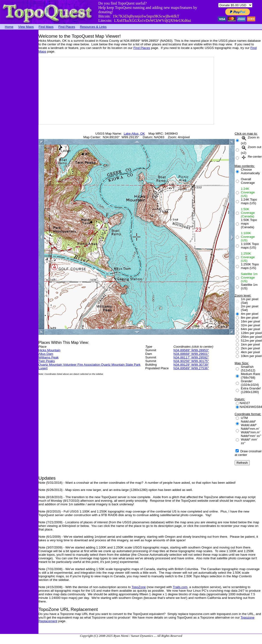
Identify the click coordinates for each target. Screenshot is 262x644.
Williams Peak (49, 357)
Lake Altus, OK (134, 134)
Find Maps (46, 27)
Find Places (67, 27)
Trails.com (180, 587)
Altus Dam (46, 354)
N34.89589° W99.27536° (191, 368)
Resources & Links (93, 27)
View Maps (26, 27)
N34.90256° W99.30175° (191, 361)
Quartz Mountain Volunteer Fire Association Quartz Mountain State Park (90, 365)
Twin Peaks (47, 361)
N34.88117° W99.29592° (191, 357)
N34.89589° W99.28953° (191, 350)
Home (9, 27)
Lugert (43, 368)
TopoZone (139, 587)
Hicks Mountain (49, 350)
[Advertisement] (19, 102)
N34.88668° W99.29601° (191, 354)
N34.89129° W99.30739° (191, 365)
